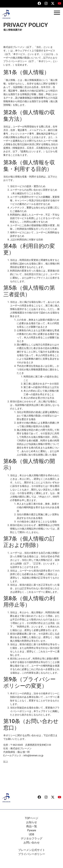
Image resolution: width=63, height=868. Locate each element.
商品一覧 (32, 826)
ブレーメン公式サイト (32, 850)
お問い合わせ (32, 843)
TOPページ (32, 818)
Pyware (32, 830)
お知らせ (32, 822)
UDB (32, 834)
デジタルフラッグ (32, 838)
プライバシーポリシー (32, 854)
